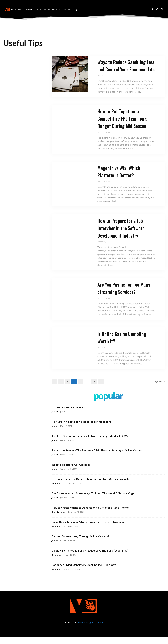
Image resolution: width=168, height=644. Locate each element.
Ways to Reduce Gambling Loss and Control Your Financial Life (124, 69)
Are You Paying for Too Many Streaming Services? (124, 295)
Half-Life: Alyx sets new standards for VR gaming (82, 429)
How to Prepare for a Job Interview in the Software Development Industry (123, 235)
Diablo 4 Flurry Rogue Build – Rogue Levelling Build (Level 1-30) (90, 558)
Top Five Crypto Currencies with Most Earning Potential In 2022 (90, 443)
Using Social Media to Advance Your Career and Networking (88, 529)
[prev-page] (54, 389)
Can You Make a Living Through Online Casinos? (81, 544)
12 (94, 389)
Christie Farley (58, 519)
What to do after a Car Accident (71, 472)
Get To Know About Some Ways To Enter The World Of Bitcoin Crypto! (94, 501)
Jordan (55, 419)
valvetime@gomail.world (90, 630)
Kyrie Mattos (58, 491)
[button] (76, 10)
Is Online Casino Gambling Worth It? (124, 345)
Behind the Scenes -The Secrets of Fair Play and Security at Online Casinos (97, 458)
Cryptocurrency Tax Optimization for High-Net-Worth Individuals (90, 486)
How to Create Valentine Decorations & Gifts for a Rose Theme (90, 515)
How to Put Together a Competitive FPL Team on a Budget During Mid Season (125, 126)
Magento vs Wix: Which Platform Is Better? (121, 179)
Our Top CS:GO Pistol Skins (68, 415)
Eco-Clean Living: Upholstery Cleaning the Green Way (84, 572)
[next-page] (101, 389)
